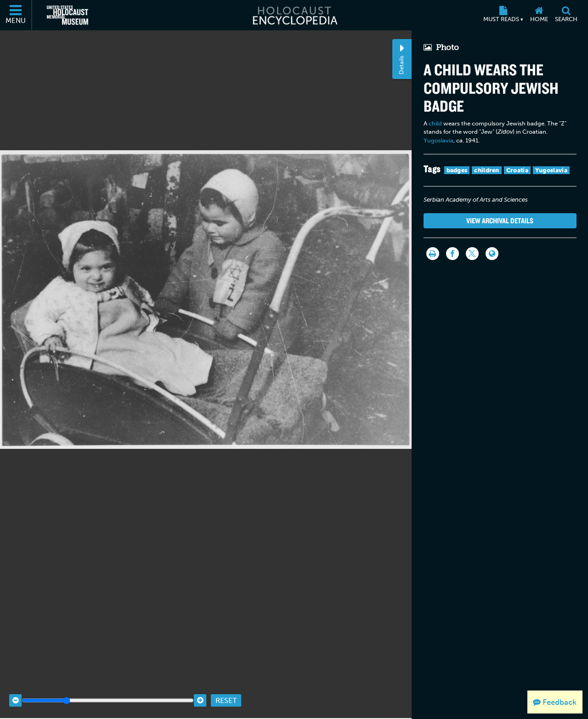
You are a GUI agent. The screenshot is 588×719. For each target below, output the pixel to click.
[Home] (539, 15)
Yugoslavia (438, 140)
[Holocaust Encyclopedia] (294, 15)
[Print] (433, 254)
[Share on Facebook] (452, 254)
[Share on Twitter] (472, 254)
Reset (226, 688)
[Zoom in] (200, 688)
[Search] (566, 15)
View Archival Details (500, 221)
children (486, 170)
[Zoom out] (15, 688)
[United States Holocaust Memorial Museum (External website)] (68, 15)
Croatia (517, 170)
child (435, 123)
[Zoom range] (108, 688)
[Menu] (16, 15)
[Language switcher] (492, 254)
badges (457, 170)
